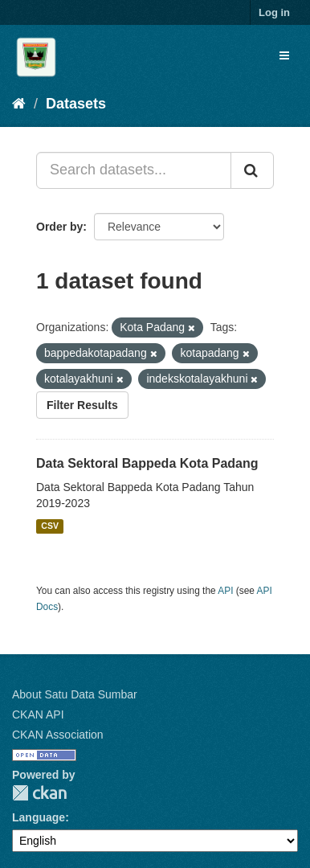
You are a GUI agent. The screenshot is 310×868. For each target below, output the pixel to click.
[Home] (19, 104)
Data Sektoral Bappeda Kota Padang (147, 463)
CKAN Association (58, 735)
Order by (59, 227)
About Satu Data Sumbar (75, 694)
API (225, 591)
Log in (274, 12)
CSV (50, 526)
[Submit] (252, 170)
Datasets (76, 104)
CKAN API (38, 714)
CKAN (39, 793)
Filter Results (82, 405)
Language (39, 817)
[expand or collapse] (284, 55)
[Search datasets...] (134, 170)
